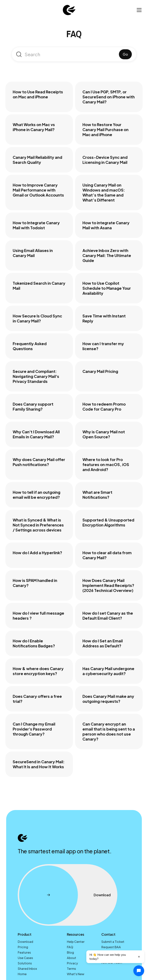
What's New (76, 974)
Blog (70, 952)
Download (25, 942)
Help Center (76, 942)
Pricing (23, 947)
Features (24, 952)
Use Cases (25, 958)
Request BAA (111, 947)
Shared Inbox (27, 969)
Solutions (25, 963)
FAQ (70, 947)
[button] (139, 10)
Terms (71, 969)
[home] (69, 10)
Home (22, 974)
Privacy (72, 963)
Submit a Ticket (113, 942)
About (71, 958)
